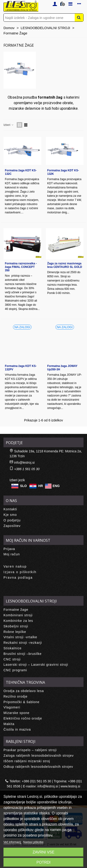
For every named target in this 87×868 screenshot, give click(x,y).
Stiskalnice (13, 648)
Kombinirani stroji (18, 615)
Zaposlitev (12, 526)
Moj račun (12, 554)
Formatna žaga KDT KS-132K (63, 172)
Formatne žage (16, 610)
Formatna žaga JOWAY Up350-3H (62, 368)
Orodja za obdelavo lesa (24, 691)
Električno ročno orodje (23, 718)
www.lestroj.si (70, 786)
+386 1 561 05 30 (27, 469)
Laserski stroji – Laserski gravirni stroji (36, 665)
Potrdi (43, 862)
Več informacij (13, 842)
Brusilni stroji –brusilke (23, 654)
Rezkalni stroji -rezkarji (23, 643)
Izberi (9, 125)
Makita (9, 724)
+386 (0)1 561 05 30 (37, 781)
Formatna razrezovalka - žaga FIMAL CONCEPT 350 (21, 267)
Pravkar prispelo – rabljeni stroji (30, 750)
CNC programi (15, 670)
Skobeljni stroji (16, 626)
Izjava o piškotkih (20, 572)
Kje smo (10, 515)
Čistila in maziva (17, 729)
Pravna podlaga (18, 578)
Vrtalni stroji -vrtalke (20, 637)
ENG (56, 486)
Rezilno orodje (16, 696)
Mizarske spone (16, 713)
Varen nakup (15, 566)
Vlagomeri (12, 707)
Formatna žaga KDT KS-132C (21, 172)
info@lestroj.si (24, 463)
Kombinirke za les (18, 621)
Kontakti (10, 509)
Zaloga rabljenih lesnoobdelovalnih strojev (39, 756)
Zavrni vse (44, 852)
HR (41, 486)
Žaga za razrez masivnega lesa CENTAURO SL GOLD (65, 265)
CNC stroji (12, 659)
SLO (24, 486)
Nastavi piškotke (33, 842)
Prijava (9, 549)
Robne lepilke (15, 632)
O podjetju (12, 520)
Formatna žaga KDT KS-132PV (21, 368)
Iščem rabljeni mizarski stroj (27, 761)
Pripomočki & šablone (21, 702)
